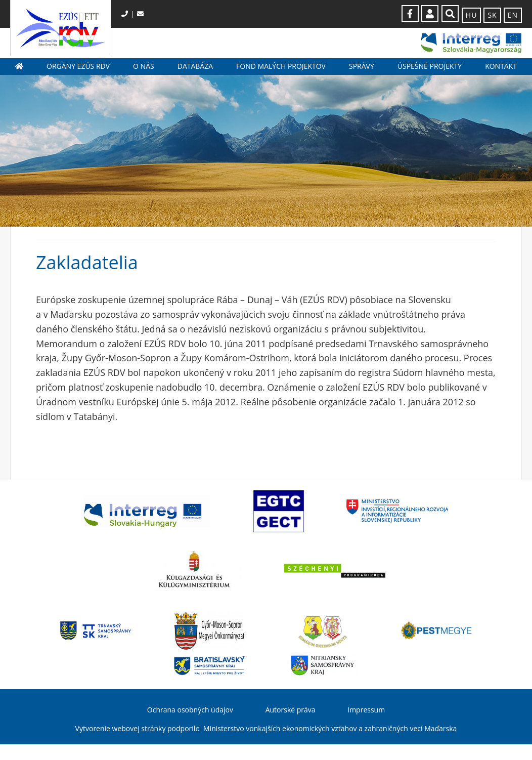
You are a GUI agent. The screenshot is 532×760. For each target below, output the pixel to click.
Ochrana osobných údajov (190, 710)
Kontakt (501, 66)
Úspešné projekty (430, 66)
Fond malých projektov (281, 66)
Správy (362, 66)
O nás (144, 66)
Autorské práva (291, 710)
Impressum (366, 710)
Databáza (195, 66)
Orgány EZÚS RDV (78, 66)
